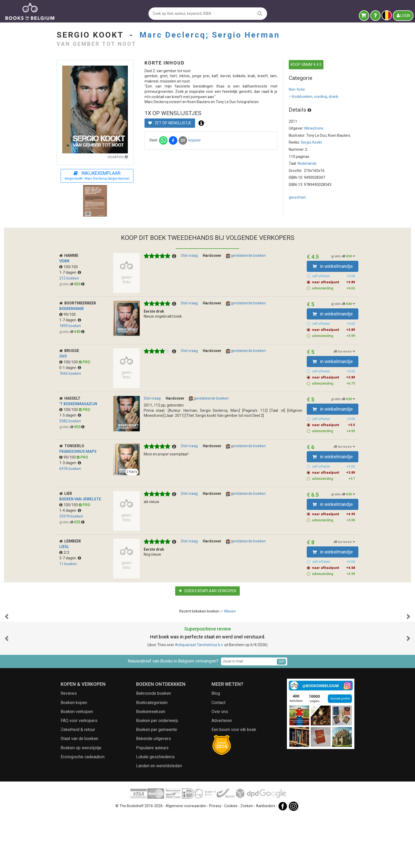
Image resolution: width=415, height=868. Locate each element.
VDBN (64, 261)
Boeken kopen (74, 755)
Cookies (231, 859)
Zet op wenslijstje (170, 123)
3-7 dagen (70, 558)
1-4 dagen (70, 510)
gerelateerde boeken (246, 256)
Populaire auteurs (152, 801)
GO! (281, 714)
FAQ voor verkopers (79, 773)
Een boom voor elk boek (234, 782)
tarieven (344, 351)
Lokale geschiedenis (155, 810)
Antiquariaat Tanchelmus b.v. (199, 698)
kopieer (195, 140)
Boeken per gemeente (157, 782)
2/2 (64, 552)
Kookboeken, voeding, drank (313, 97)
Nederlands (307, 163)
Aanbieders (266, 859)
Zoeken (247, 859)
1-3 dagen (70, 463)
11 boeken (68, 564)
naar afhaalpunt (334, 282)
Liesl (64, 547)
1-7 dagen (70, 272)
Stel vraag (189, 255)
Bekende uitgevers (154, 791)
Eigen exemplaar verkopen (207, 591)
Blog (216, 746)
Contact (218, 755)
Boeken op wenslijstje (81, 801)
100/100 (69, 267)
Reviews (69, 746)
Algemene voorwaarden (186, 859)
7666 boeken (70, 373)
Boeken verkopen (77, 764)
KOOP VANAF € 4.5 (306, 65)
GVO (63, 356)
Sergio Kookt (311, 142)
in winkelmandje (333, 266)
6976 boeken (70, 469)
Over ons (220, 764)
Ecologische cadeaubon (83, 810)
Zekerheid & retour (78, 782)
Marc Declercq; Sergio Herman (210, 35)
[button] (7, 643)
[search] (260, 13)
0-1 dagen (70, 368)
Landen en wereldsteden (159, 819)
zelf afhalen (334, 276)
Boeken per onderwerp (157, 773)
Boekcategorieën (152, 755)
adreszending (334, 288)
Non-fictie (297, 89)
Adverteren (222, 773)
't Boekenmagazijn (78, 404)
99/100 (67, 314)
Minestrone (314, 128)
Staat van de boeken (79, 791)
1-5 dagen (70, 415)
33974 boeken (71, 516)
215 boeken (69, 278)
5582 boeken (70, 421)
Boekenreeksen (151, 764)
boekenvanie (72, 309)
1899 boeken (70, 326)
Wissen (230, 611)
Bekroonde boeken (154, 746)
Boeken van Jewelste (80, 499)
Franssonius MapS (78, 451)
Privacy (215, 859)
